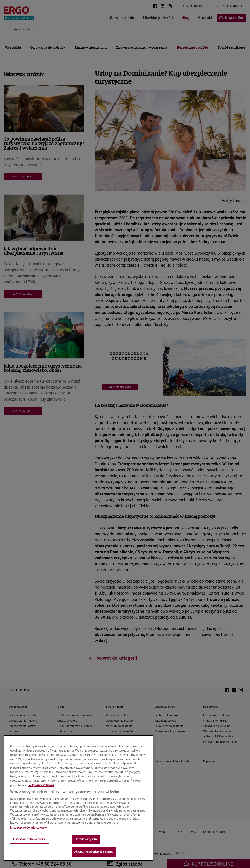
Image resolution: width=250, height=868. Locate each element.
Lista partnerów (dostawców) (29, 828)
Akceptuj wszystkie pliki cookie (94, 852)
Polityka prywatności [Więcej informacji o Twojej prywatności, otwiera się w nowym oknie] (41, 785)
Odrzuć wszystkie (86, 839)
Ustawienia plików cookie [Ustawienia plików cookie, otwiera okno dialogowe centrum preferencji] (29, 839)
